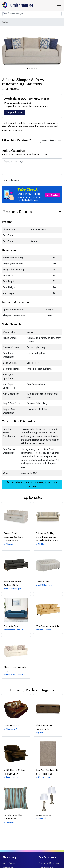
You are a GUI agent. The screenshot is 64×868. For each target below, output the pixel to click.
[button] (60, 5)
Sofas (5, 22)
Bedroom (8, 856)
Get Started (53, 183)
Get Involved (46, 856)
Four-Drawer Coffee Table (45, 716)
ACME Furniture (45, 573)
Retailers (44, 861)
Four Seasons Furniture (16, 663)
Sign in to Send (11, 168)
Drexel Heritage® (14, 577)
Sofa (42, 570)
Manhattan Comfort (15, 618)
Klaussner (15, 77)
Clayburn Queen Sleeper (13, 525)
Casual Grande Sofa (15, 658)
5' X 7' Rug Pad (47, 760)
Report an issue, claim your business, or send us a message (32, 472)
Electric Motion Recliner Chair (14, 760)
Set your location (15, 101)
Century (10, 532)
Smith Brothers (44, 618)
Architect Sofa (13, 572)
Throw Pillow (13, 805)
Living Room (9, 851)
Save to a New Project (51, 129)
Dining (6, 861)
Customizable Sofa (47, 615)
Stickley (41, 532)
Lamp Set (44, 803)
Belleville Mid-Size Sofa (47, 525)
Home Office (9, 866)
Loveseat (11, 714)
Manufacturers (47, 866)
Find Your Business (49, 851)
